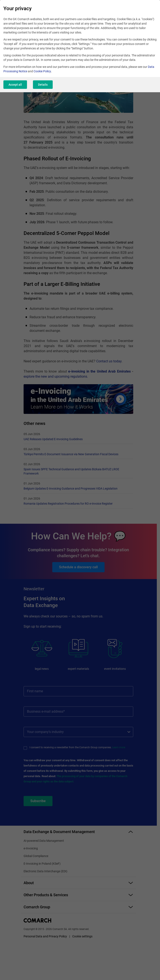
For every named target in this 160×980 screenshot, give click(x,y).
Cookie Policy (42, 72)
